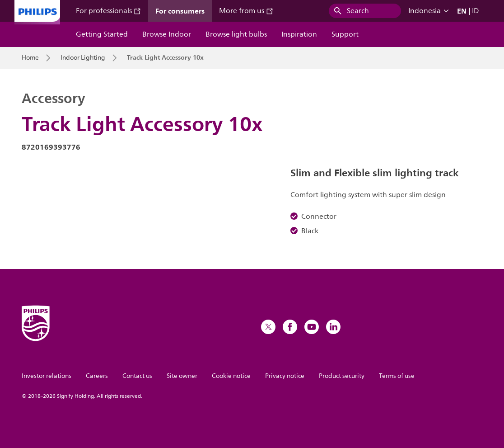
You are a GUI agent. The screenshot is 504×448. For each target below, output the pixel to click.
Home (30, 58)
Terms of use (397, 376)
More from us (246, 11)
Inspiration (299, 34)
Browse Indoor (167, 34)
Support (345, 34)
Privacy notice (285, 376)
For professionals (108, 11)
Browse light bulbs (236, 34)
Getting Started (102, 34)
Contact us (137, 376)
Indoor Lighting (83, 58)
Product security (342, 376)
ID (475, 11)
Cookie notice (231, 376)
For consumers (180, 11)
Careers (97, 376)
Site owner (182, 376)
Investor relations (47, 376)
